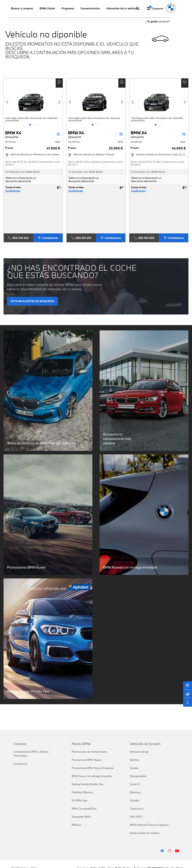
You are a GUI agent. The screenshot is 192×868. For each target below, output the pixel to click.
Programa (68, 8)
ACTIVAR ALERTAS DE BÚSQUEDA (32, 301)
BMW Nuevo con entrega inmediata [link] (92, 776)
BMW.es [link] (76, 825)
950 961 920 (144, 238)
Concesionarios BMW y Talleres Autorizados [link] (31, 754)
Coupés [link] (134, 768)
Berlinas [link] (134, 760)
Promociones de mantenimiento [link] (89, 752)
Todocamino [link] (137, 809)
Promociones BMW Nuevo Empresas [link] (93, 768)
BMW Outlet (47, 8)
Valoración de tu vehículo (122, 8)
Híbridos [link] (135, 800)
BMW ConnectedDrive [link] (84, 809)
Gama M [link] (135, 784)
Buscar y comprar (22, 8)
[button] (30, 125)
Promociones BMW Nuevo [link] (87, 760)
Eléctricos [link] (135, 792)
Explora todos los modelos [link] (145, 833)
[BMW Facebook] (162, 851)
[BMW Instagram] (170, 851)
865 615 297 (81, 238)
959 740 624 (18, 238)
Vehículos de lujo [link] (139, 752)
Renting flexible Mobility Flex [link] (88, 784)
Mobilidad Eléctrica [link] (82, 792)
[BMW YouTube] (177, 851)
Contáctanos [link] (20, 764)
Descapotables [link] (138, 776)
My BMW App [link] (79, 800)
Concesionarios (90, 8)
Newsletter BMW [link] (81, 817)
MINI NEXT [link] (136, 817)
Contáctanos (48, 238)
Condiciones (13, 191)
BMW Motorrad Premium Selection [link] (149, 825)
